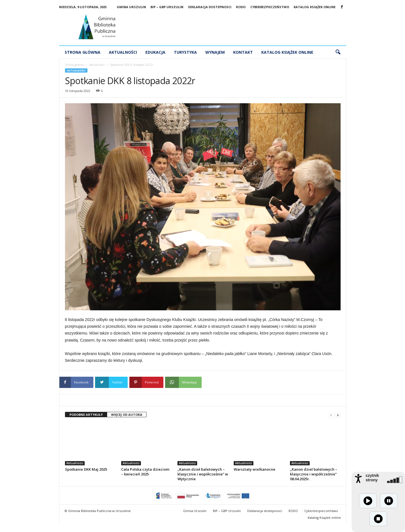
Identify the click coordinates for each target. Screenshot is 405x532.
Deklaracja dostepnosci (210, 7)
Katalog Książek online (315, 7)
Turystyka (185, 52)
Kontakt (243, 52)
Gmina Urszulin (131, 7)
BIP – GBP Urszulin (167, 7)
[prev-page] (331, 415)
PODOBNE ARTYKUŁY (86, 415)
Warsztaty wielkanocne (255, 469)
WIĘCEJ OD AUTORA (127, 415)
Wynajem (215, 52)
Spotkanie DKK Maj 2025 (86, 469)
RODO (241, 7)
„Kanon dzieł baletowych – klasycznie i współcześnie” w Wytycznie (203, 474)
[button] (338, 52)
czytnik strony (372, 478)
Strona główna (83, 52)
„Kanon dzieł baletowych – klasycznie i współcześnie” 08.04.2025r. (314, 474)
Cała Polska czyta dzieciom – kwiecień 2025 (145, 472)
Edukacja (155, 52)
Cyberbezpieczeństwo (270, 7)
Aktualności (123, 52)
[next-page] (338, 415)
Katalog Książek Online (287, 52)
